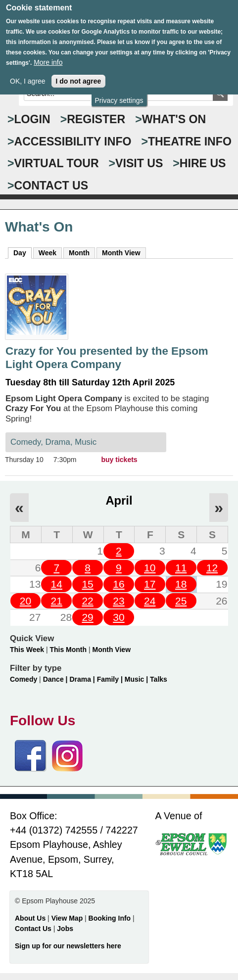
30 (119, 617)
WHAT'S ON (174, 119)
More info (48, 55)
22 (87, 601)
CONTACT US (51, 186)
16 (119, 584)
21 (57, 601)
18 (181, 584)
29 (87, 617)
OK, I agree (28, 74)
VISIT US (139, 163)
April (119, 500)
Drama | (83, 679)
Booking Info (110, 918)
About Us (30, 918)
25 (181, 601)
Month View (121, 253)
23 (119, 601)
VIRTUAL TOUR (57, 163)
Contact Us (34, 929)
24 (150, 601)
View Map (68, 918)
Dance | (56, 679)
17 (150, 584)
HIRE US (203, 163)
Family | (111, 679)
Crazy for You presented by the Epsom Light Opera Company (107, 358)
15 (87, 584)
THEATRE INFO (190, 141)
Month (79, 253)
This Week (27, 650)
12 (212, 568)
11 (181, 568)
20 (25, 601)
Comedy (24, 679)
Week (48, 253)
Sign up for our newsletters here (68, 946)
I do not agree (79, 74)
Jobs (65, 929)
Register (96, 119)
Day (23, 252)
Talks (159, 679)
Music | (137, 679)
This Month (68, 650)
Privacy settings (119, 93)
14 (57, 584)
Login (32, 119)
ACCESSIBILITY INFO (73, 141)
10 (150, 568)
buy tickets (119, 460)
